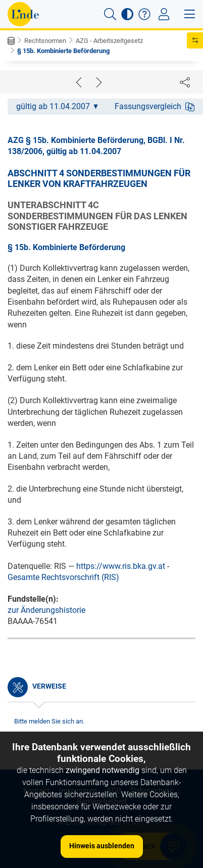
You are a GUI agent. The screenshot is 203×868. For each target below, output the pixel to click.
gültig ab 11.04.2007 (57, 106)
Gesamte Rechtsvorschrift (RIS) (63, 577)
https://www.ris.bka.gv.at (121, 566)
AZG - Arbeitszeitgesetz (109, 41)
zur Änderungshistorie (46, 610)
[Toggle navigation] (164, 14)
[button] (110, 14)
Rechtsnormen (45, 41)
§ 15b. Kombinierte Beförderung (63, 51)
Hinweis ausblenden (102, 846)
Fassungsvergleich (155, 106)
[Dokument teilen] (185, 82)
